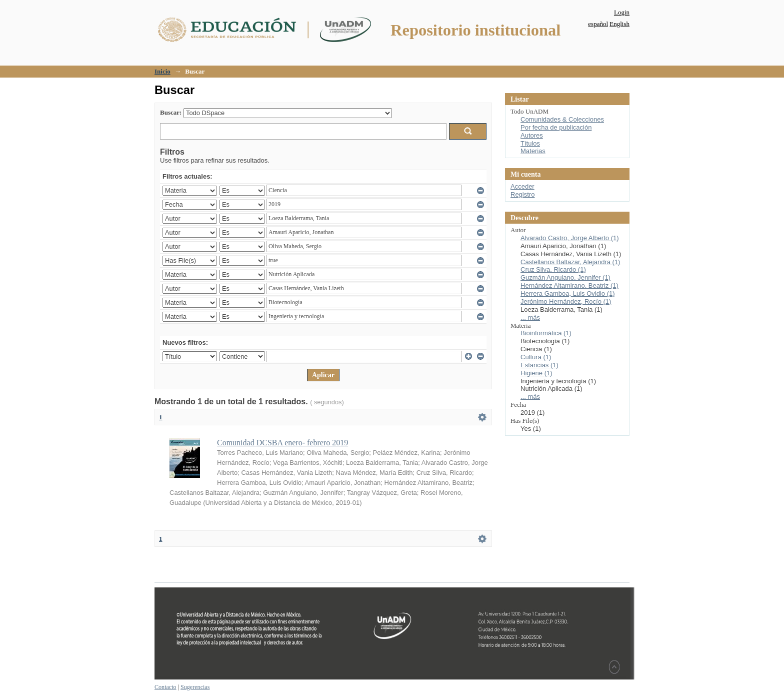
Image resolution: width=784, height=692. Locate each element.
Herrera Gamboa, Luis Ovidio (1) (568, 293)
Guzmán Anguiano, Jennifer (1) (565, 277)
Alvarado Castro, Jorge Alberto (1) (570, 238)
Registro (522, 194)
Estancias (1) (539, 365)
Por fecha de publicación (556, 127)
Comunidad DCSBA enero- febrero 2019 (282, 443)
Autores (532, 135)
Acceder (522, 186)
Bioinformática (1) (546, 333)
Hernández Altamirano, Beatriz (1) (569, 285)
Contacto (165, 687)
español (598, 24)
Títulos (530, 143)
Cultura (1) (536, 357)
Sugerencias (195, 687)
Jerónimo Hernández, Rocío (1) (566, 301)
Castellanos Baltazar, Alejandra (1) (570, 262)
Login (622, 12)
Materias (533, 151)
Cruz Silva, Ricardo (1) (553, 269)
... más (530, 317)
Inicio (162, 71)
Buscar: (171, 112)
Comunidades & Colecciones (562, 119)
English (619, 24)
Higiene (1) (536, 373)
